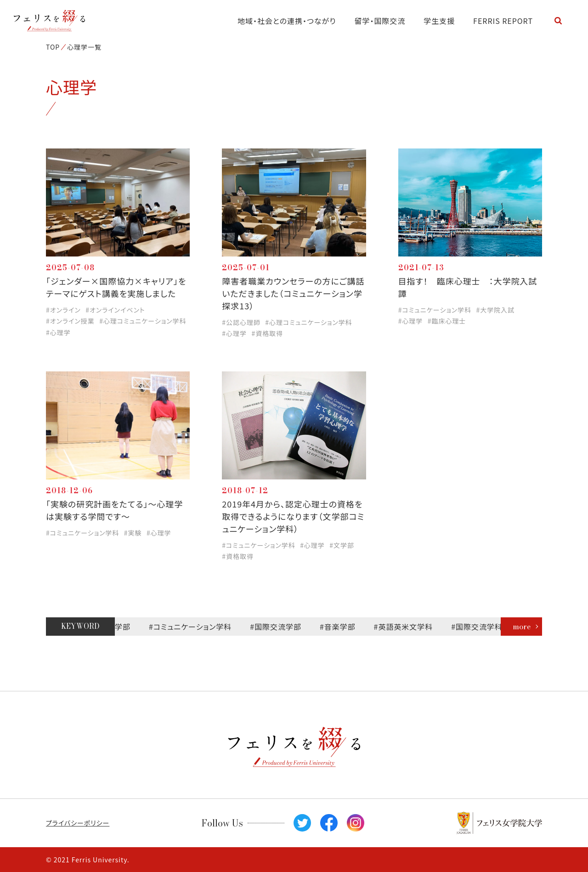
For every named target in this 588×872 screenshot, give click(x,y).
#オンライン (63, 310)
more (522, 627)
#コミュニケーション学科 (435, 310)
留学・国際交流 (380, 21)
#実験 (133, 533)
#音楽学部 (342, 627)
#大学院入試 (495, 310)
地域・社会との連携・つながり (287, 21)
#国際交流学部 (280, 627)
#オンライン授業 (70, 321)
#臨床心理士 (447, 321)
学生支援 (439, 21)
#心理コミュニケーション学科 (143, 321)
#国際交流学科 (481, 627)
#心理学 (58, 332)
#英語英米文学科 (408, 627)
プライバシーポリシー (78, 823)
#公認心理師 (241, 322)
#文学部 (342, 545)
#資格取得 (267, 333)
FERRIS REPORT (503, 21)
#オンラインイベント (115, 310)
